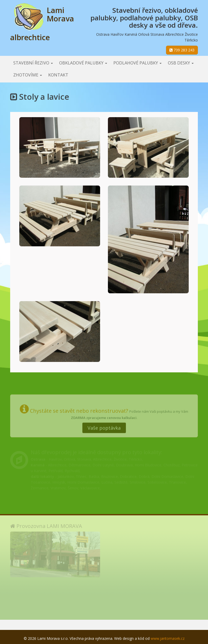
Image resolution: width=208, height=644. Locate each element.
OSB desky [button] (181, 63)
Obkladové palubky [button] (83, 63)
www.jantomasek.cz (168, 638)
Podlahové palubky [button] (137, 63)
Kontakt (58, 75)
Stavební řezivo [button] (33, 63)
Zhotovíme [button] (28, 75)
